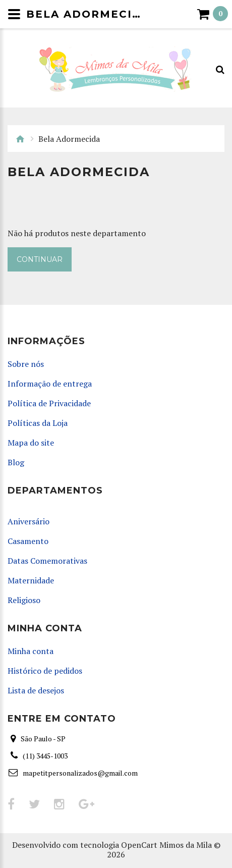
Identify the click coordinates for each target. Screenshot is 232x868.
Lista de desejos (36, 691)
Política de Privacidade (49, 403)
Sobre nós (26, 364)
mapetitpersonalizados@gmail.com (80, 773)
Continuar (40, 259)
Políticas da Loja (38, 423)
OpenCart (139, 845)
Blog (16, 463)
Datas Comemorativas (47, 561)
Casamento (28, 541)
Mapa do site (31, 443)
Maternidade (31, 581)
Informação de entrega (50, 384)
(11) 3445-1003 (45, 756)
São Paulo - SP (43, 739)
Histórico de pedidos (45, 671)
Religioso (24, 600)
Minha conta (31, 651)
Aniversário (28, 522)
